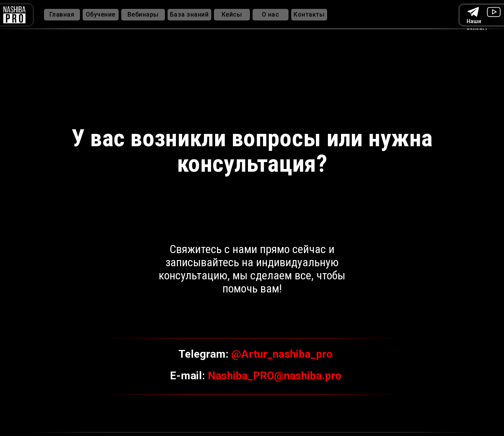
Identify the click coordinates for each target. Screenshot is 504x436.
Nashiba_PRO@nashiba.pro (275, 376)
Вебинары (143, 14)
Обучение (101, 14)
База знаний (189, 14)
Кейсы (232, 14)
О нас (271, 14)
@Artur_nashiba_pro (282, 354)
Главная (62, 14)
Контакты (309, 14)
